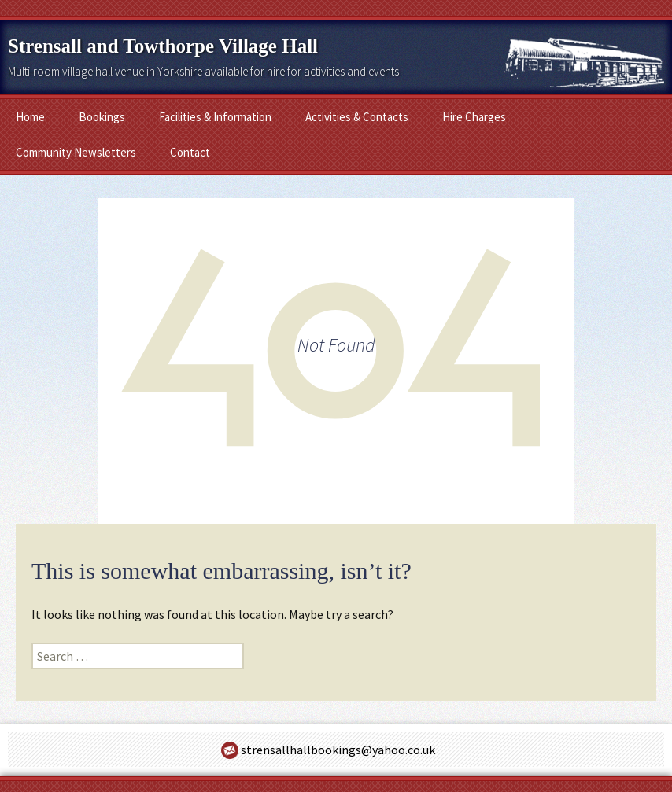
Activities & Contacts (357, 117)
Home (30, 117)
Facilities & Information (215, 117)
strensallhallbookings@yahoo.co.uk (338, 750)
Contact (190, 152)
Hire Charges (474, 117)
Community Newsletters (76, 152)
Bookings (102, 117)
